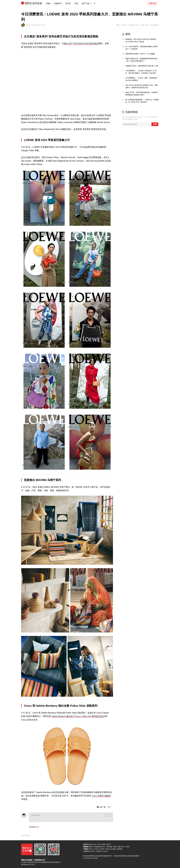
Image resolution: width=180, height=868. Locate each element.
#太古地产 (124, 25)
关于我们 (24, 862)
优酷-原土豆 (121, 847)
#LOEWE (131, 25)
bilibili (128, 847)
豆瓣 (108, 844)
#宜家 (142, 25)
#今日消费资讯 (154, 25)
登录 (37, 827)
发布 (108, 815)
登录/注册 (152, 3)
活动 (76, 4)
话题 (48, 4)
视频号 (91, 847)
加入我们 (92, 851)
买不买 (68, 4)
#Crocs (137, 25)
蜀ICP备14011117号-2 (28, 865)
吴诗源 (28, 25)
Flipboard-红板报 (111, 849)
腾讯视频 (110, 847)
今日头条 (96, 849)
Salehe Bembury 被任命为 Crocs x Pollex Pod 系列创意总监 (79, 716)
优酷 (115, 847)
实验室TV (58, 4)
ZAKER (102, 849)
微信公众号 (92, 844)
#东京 (147, 25)
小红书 (99, 844)
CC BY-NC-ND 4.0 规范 (90, 858)
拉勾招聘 (98, 851)
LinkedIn (105, 851)
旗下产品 (86, 4)
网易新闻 (120, 849)
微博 (104, 844)
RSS (90, 849)
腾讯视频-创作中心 (100, 847)
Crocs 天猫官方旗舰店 (102, 796)
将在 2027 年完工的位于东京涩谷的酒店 (82, 43)
